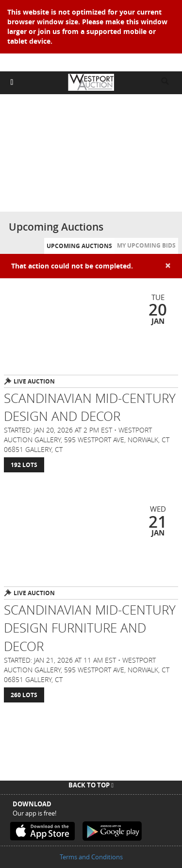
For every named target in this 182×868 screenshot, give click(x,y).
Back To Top (91, 785)
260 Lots (24, 695)
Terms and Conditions (91, 857)
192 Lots (24, 465)
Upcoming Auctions (79, 246)
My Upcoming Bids (146, 245)
